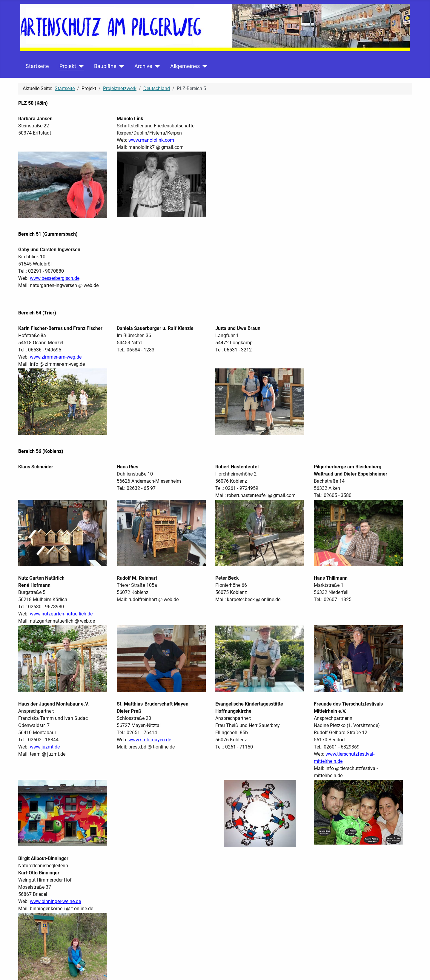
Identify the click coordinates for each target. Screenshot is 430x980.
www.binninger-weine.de (55, 901)
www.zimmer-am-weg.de (55, 357)
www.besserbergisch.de (55, 278)
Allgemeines (185, 66)
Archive (143, 66)
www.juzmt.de (45, 747)
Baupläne (105, 66)
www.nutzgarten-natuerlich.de (61, 614)
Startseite (37, 66)
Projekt (68, 66)
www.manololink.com (151, 140)
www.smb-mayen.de (150, 740)
